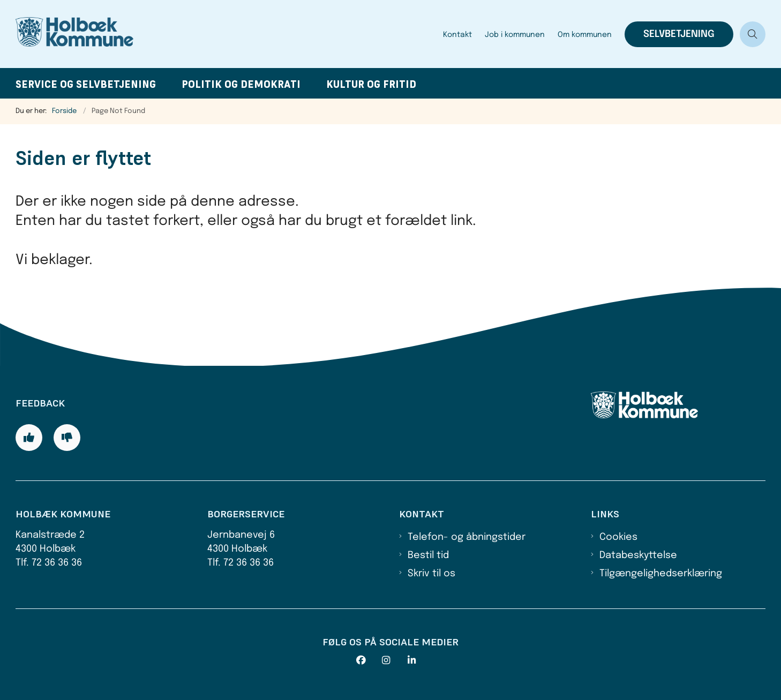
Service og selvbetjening (86, 84)
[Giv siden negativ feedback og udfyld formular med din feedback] (67, 438)
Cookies (618, 537)
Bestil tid (428, 555)
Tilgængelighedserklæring (661, 574)
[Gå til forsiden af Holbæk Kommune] (226, 34)
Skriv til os (431, 574)
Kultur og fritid (371, 84)
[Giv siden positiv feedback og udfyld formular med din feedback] (29, 438)
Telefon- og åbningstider (467, 537)
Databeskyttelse (638, 555)
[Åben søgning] (753, 34)
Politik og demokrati (241, 84)
